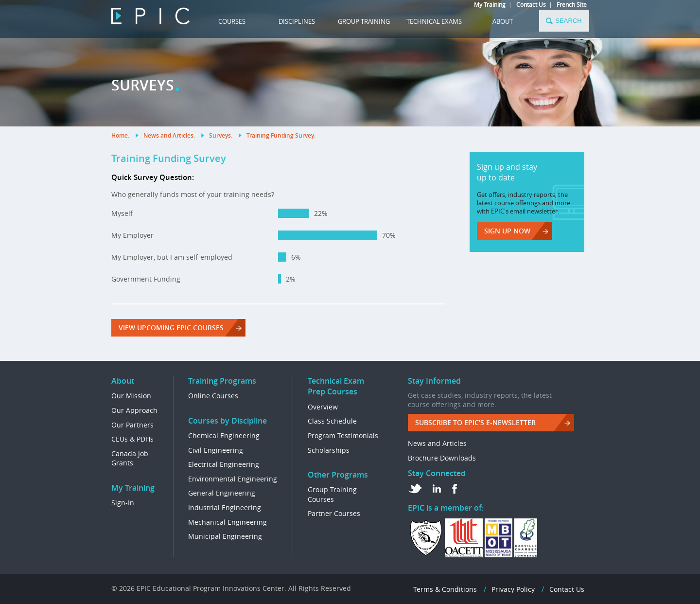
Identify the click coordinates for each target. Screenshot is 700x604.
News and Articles (168, 135)
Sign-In (123, 503)
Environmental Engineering (233, 479)
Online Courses (213, 396)
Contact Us (531, 4)
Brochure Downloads (442, 458)
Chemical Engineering (224, 435)
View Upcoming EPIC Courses (171, 328)
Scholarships (329, 450)
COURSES (232, 21)
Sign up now (507, 231)
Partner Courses (334, 513)
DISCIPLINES (297, 21)
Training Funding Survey (280, 135)
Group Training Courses (332, 494)
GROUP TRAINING (364, 21)
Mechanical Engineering (227, 522)
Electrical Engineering (224, 464)
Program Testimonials (343, 435)
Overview (323, 407)
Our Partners (132, 425)
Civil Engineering (216, 450)
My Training (490, 4)
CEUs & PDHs (132, 439)
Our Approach (134, 410)
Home (120, 135)
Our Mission (131, 396)
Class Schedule (332, 421)
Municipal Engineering (225, 536)
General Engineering (222, 493)
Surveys (220, 135)
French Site (572, 4)
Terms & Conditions (445, 589)
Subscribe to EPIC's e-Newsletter (475, 422)
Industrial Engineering (225, 507)
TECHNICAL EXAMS (434, 21)
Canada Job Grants (130, 458)
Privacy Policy (513, 589)
